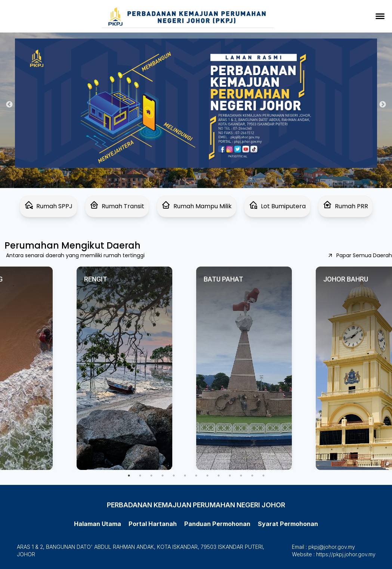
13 (263, 476)
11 (241, 476)
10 (230, 476)
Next (383, 105)
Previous (9, 105)
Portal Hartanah (153, 524)
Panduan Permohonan (217, 524)
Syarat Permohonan (288, 524)
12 (252, 476)
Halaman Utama (98, 524)
